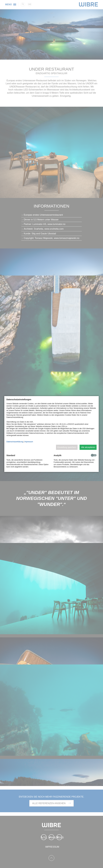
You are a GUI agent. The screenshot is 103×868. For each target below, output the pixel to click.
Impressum (29, 442)
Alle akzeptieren (88, 447)
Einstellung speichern (67, 447)
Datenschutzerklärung (15, 442)
